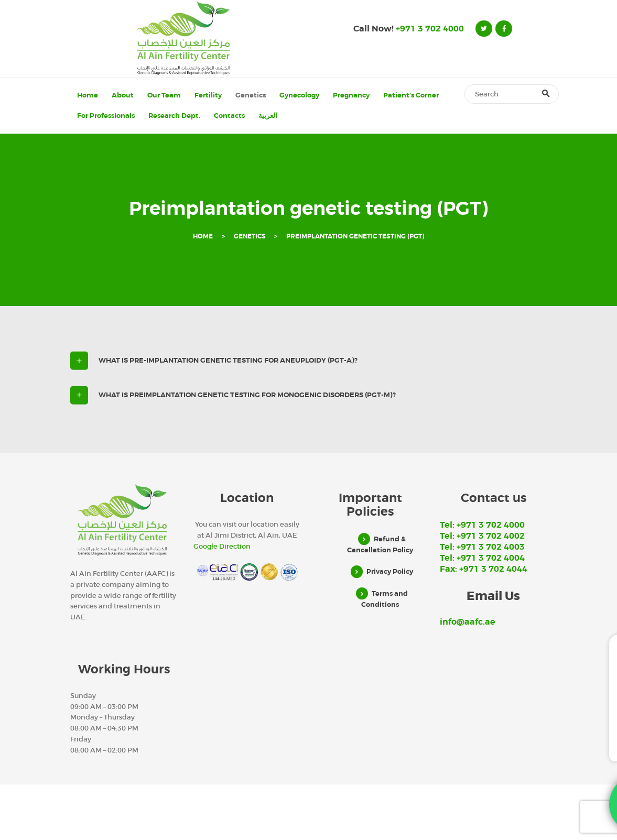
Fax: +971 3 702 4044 (484, 569)
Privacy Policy (390, 571)
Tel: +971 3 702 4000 (482, 525)
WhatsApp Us (523, 761)
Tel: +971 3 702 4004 (482, 558)
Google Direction (222, 546)
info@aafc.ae (468, 622)
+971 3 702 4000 (430, 29)
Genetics (250, 237)
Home (203, 237)
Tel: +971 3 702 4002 (482, 536)
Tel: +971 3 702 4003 (482, 547)
